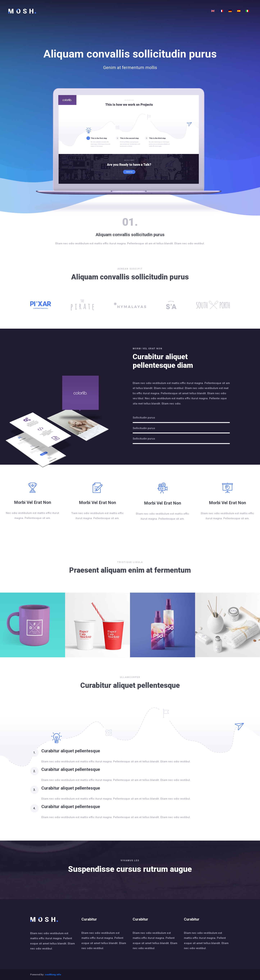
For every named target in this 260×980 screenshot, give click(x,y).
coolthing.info (53, 975)
